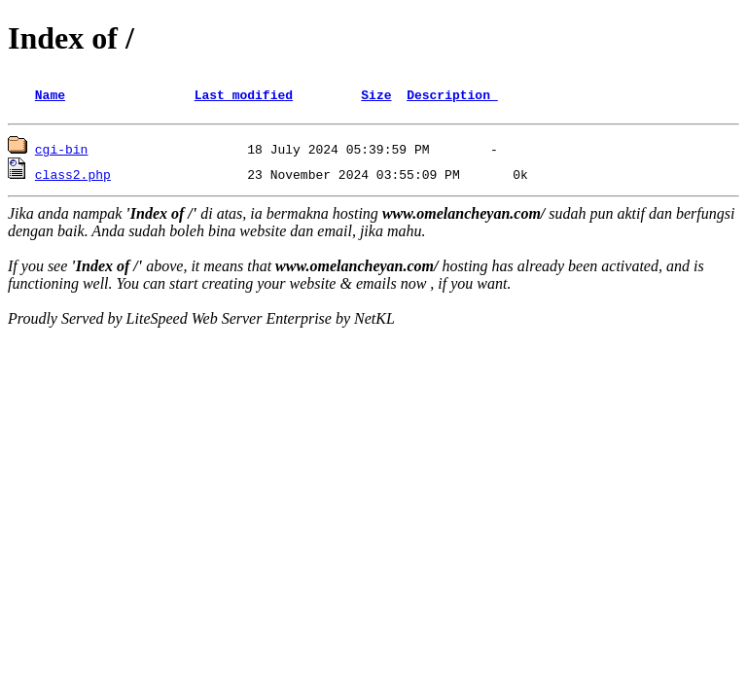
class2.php (73, 177)
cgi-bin (62, 152)
